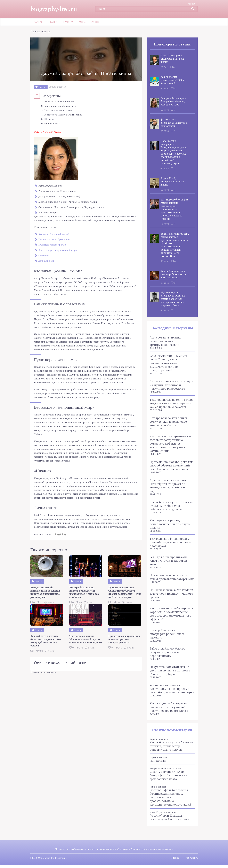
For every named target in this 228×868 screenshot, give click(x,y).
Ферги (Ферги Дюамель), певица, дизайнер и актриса (169, 817)
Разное (96, 22)
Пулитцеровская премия (53, 249)
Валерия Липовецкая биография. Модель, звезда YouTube (172, 102)
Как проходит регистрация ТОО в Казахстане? (171, 80)
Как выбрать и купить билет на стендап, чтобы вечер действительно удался (171, 506)
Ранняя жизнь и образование (55, 243)
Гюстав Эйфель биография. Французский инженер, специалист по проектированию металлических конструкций (170, 797)
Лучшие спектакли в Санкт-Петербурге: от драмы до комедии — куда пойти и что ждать (169, 486)
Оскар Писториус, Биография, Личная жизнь (172, 59)
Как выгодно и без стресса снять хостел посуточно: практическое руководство (168, 707)
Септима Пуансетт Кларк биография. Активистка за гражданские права (167, 775)
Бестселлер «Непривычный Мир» (58, 254)
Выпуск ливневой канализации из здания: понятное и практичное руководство (171, 385)
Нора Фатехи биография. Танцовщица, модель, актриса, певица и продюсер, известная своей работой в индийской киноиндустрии (173, 152)
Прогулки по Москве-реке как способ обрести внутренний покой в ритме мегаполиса (170, 466)
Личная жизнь (47, 265)
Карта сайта (191, 858)
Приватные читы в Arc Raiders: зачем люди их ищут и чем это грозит (171, 594)
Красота (68, 22)
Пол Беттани (158, 761)
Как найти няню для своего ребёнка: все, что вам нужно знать (174, 274)
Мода (82, 22)
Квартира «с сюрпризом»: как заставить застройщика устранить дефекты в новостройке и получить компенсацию (170, 444)
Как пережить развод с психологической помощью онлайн (169, 524)
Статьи (53, 22)
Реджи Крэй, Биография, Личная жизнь (172, 182)
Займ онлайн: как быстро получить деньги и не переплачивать (167, 652)
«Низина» (44, 259)
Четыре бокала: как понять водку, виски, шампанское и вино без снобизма (169, 422)
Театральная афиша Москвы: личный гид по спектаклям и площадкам (169, 542)
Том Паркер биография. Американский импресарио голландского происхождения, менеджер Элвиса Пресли (174, 209)
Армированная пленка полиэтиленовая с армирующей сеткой (165, 341)
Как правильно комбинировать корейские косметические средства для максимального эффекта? (171, 614)
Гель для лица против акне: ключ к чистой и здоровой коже (168, 561)
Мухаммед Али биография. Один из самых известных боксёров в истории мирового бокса (172, 299)
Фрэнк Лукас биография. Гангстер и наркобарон (173, 123)
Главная (190, 4)
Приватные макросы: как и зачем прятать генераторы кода (171, 577)
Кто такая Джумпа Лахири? (54, 238)
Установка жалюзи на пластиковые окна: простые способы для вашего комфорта (171, 689)
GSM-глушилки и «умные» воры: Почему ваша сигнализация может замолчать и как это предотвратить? (168, 363)
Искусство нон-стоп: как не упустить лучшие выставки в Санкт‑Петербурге (169, 671)
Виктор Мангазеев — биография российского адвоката (166, 634)
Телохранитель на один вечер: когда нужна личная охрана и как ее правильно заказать (170, 403)
